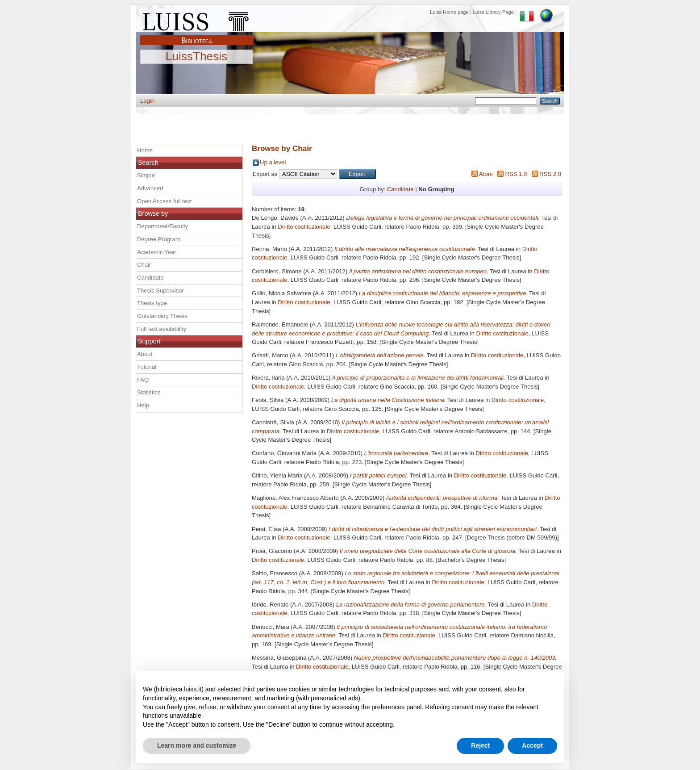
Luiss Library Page (493, 12)
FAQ (143, 380)
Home (145, 150)
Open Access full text (164, 201)
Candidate (400, 189)
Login (147, 101)
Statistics (149, 392)
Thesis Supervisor (160, 291)
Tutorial (147, 367)
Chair (144, 265)
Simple (146, 175)
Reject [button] (480, 745)
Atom (486, 174)
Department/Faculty (162, 226)
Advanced (150, 188)
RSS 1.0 (516, 174)
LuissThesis (197, 57)
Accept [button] (532, 745)
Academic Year (156, 252)
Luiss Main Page (197, 20)
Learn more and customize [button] (197, 745)
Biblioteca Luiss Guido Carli (197, 35)
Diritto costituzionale (304, 227)
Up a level (273, 162)
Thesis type (152, 303)
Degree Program (159, 239)
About (145, 354)
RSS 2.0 (550, 174)
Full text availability (162, 329)
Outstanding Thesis (162, 316)
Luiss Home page (449, 12)
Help (143, 405)
